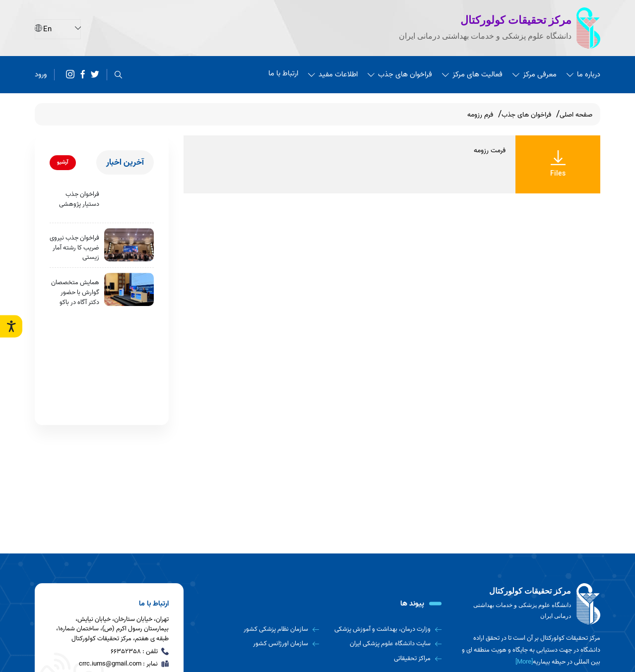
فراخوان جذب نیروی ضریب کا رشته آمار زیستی (74, 248)
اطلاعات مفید (333, 74)
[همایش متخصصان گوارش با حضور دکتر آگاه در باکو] (129, 289)
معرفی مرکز (535, 74)
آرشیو (63, 162)
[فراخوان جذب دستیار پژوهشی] (129, 201)
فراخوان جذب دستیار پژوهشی (79, 199)
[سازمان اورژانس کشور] (261, 644)
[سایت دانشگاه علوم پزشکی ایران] (384, 644)
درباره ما (583, 74)
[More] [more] (524, 662)
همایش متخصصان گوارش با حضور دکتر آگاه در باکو (75, 292)
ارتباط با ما (283, 73)
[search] (118, 75)
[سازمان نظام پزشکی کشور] (261, 629)
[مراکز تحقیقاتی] (384, 659)
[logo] (531, 604)
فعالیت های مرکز (472, 74)
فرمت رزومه (490, 151)
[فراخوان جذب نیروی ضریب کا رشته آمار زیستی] (129, 245)
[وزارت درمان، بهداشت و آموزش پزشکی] (384, 629)
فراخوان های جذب (400, 74)
